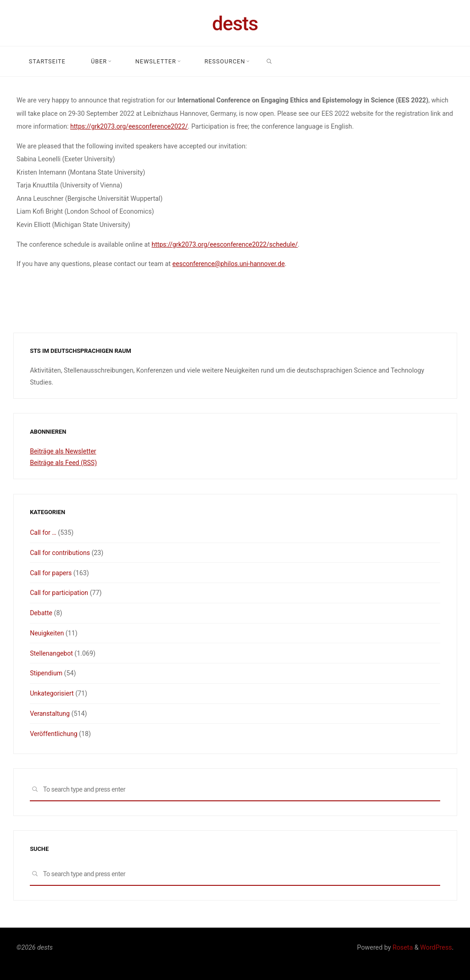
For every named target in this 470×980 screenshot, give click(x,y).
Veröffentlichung (54, 734)
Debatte (41, 613)
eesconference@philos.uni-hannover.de (229, 264)
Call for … (43, 532)
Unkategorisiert (52, 693)
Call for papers (51, 573)
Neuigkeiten (47, 633)
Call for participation (59, 593)
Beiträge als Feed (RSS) (64, 463)
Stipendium (46, 673)
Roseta (402, 947)
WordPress (436, 947)
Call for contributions (60, 553)
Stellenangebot (52, 653)
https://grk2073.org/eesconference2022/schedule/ (226, 244)
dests (235, 23)
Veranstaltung (50, 714)
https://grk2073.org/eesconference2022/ (130, 126)
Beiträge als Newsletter (64, 451)
